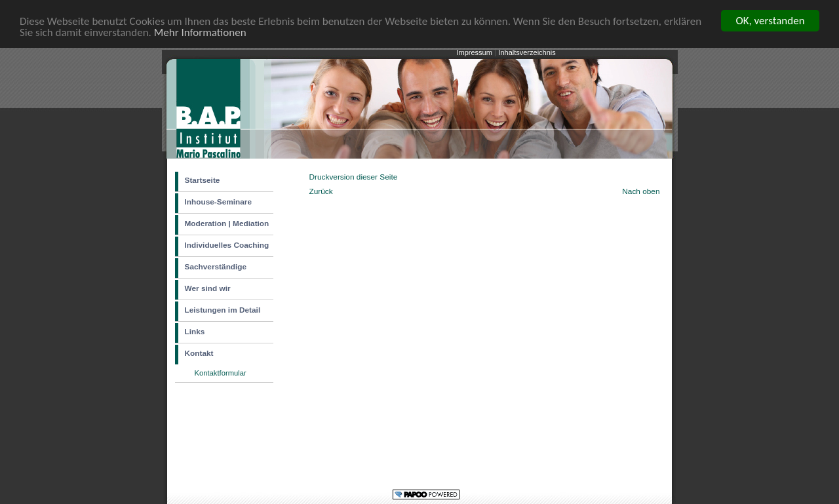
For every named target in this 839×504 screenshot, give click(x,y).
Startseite (203, 180)
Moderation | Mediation (227, 223)
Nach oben (641, 191)
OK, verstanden (770, 21)
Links (195, 332)
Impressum (476, 52)
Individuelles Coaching (227, 245)
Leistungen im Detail (223, 310)
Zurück (321, 191)
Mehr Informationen (200, 32)
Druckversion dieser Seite (354, 177)
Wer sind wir (208, 288)
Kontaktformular (221, 373)
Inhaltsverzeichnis (527, 52)
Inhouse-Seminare (219, 202)
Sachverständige (216, 267)
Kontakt (199, 353)
